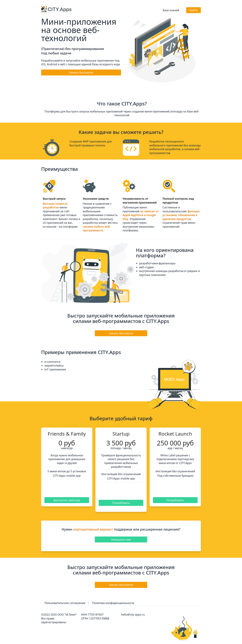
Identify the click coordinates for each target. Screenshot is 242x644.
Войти (194, 10)
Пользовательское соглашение (65, 603)
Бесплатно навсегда (67, 500)
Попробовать (121, 503)
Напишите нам (121, 539)
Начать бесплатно (81, 72)
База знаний (171, 10)
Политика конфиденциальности (113, 603)
